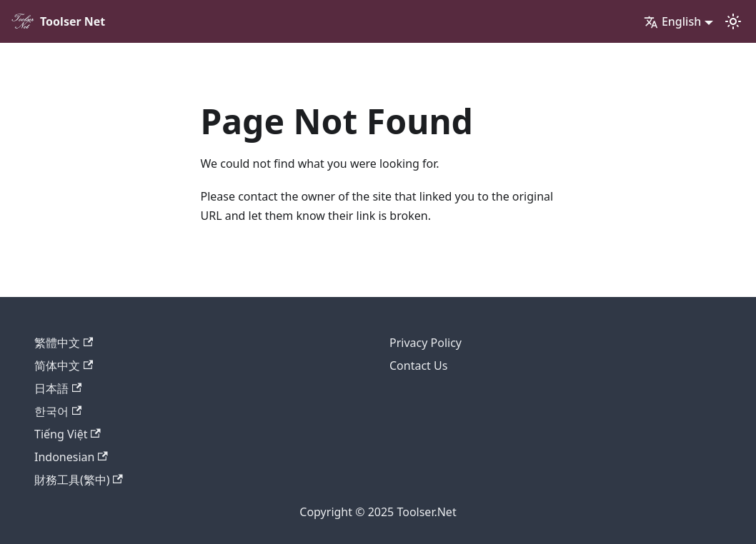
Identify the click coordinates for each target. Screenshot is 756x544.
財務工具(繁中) (79, 480)
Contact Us (418, 366)
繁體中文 (64, 343)
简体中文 (64, 366)
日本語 (58, 388)
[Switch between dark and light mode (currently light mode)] (733, 21)
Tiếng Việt (68, 434)
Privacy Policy (426, 343)
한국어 (58, 411)
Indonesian (71, 457)
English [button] (672, 21)
